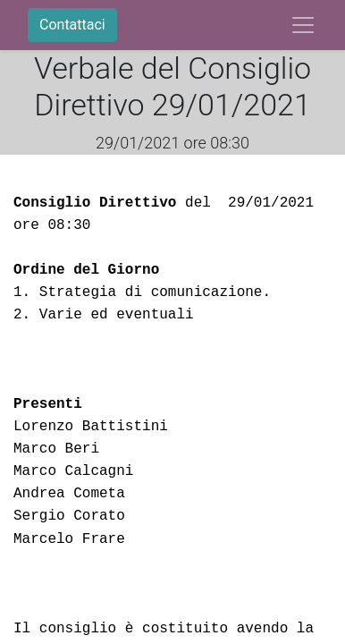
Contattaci (72, 25)
